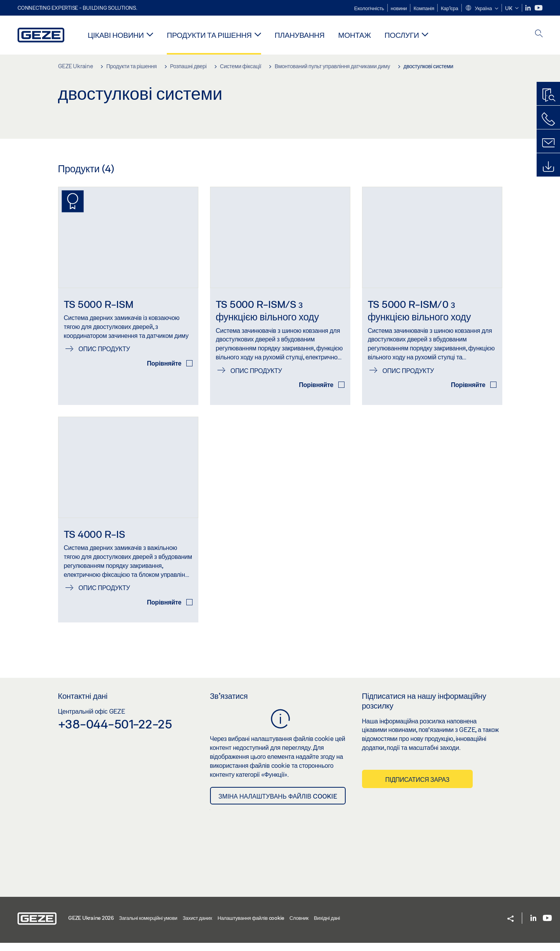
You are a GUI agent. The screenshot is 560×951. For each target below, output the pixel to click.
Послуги (402, 35)
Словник (299, 926)
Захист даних (198, 926)
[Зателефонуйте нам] (548, 119)
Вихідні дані (327, 926)
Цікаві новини (116, 35)
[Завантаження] (548, 167)
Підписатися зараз (418, 787)
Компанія (424, 8)
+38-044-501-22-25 (115, 732)
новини (399, 8)
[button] (482, 9)
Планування (300, 35)
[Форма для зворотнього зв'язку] (548, 143)
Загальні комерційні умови (148, 926)
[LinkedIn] (529, 8)
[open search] (539, 34)
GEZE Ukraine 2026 (91, 926)
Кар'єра (449, 8)
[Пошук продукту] (548, 95)
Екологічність (369, 8)
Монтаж (355, 35)
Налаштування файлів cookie (251, 926)
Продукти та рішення (209, 35)
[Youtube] (539, 8)
